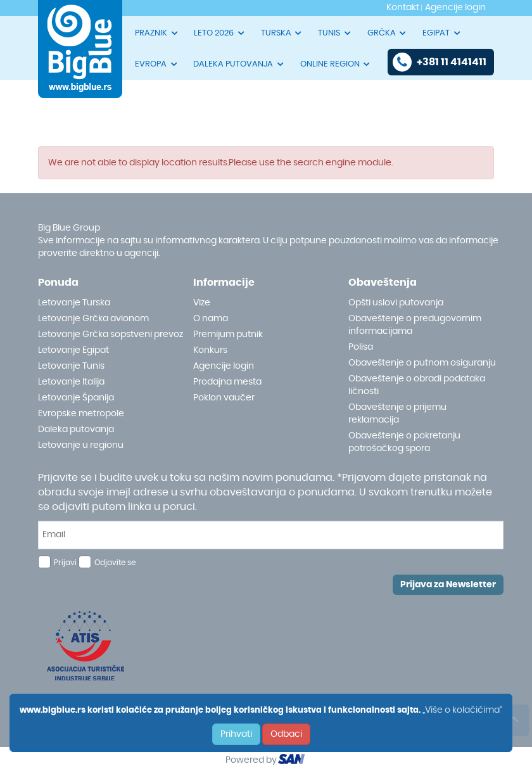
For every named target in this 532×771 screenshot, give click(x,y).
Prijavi (65, 563)
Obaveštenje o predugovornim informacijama (415, 325)
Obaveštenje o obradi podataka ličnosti (417, 385)
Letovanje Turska (74, 303)
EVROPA (157, 64)
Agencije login (224, 366)
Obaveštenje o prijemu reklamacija (397, 414)
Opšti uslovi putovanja (396, 303)
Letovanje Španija (76, 398)
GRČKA (388, 33)
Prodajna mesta (227, 382)
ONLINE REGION (336, 64)
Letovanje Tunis (71, 366)
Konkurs (210, 350)
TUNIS (335, 33)
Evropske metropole (81, 414)
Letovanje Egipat (73, 350)
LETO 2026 (220, 33)
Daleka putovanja (76, 430)
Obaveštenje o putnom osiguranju (422, 363)
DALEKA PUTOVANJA (239, 64)
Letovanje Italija (71, 382)
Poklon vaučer (224, 398)
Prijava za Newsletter (448, 585)
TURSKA (282, 33)
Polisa (361, 347)
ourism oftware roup (293, 761)
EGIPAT (442, 33)
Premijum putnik (228, 335)
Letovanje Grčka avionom (93, 319)
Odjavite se (115, 563)
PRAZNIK (157, 33)
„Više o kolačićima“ (462, 710)
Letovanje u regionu (81, 445)
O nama (211, 319)
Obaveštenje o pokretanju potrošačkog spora (404, 442)
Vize (202, 303)
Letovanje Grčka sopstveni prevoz (111, 335)
